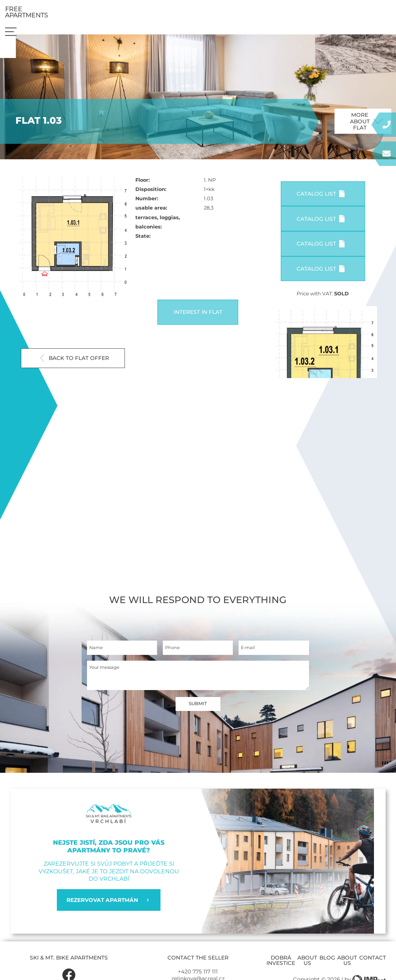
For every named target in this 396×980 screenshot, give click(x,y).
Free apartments (330, 14)
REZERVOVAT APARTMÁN (108, 907)
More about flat (367, 127)
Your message (107, 677)
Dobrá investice (281, 967)
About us (307, 967)
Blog (327, 964)
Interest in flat (198, 318)
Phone (174, 655)
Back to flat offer (75, 364)
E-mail (249, 655)
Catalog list (321, 200)
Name (98, 655)
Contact (373, 964)
